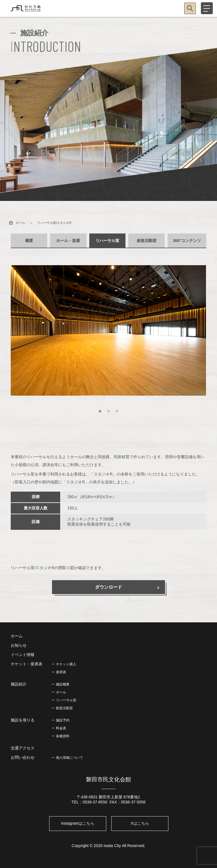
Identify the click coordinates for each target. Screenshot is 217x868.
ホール (61, 692)
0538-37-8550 (95, 802)
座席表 (61, 672)
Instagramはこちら (78, 823)
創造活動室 (147, 241)
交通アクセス (23, 748)
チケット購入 (66, 664)
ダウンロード (108, 587)
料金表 (61, 728)
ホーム (20, 223)
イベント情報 (23, 655)
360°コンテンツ (187, 241)
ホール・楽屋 (68, 241)
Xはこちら (140, 823)
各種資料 (63, 736)
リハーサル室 (107, 241)
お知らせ (19, 645)
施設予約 (63, 720)
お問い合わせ (23, 757)
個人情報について (70, 758)
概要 (29, 241)
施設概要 (63, 684)
